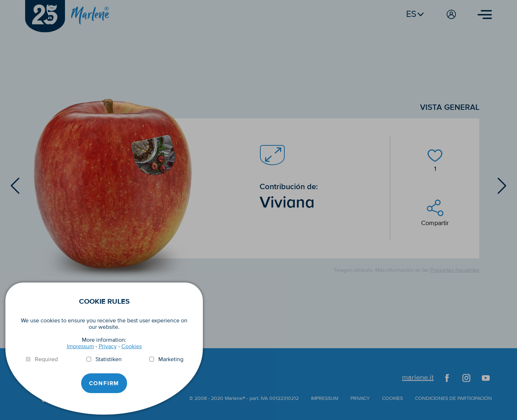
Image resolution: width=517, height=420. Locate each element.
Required (46, 359)
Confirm (104, 383)
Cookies (132, 346)
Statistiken (109, 359)
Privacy (108, 346)
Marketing (171, 359)
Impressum (80, 346)
